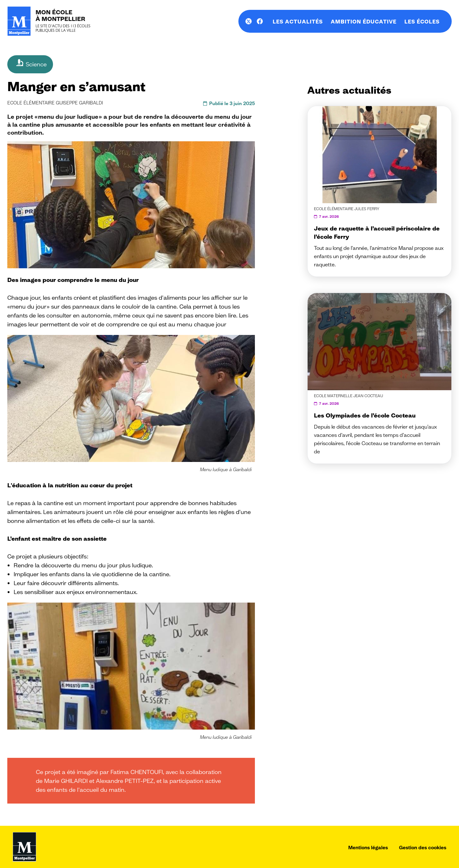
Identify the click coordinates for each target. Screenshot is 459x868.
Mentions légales (368, 848)
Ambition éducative (364, 22)
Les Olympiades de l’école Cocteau (365, 415)
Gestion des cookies (423, 848)
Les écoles (422, 22)
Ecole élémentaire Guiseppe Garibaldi (55, 103)
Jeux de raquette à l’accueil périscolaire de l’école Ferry (377, 232)
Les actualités (298, 22)
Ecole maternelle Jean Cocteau (349, 396)
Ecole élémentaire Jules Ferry (347, 209)
